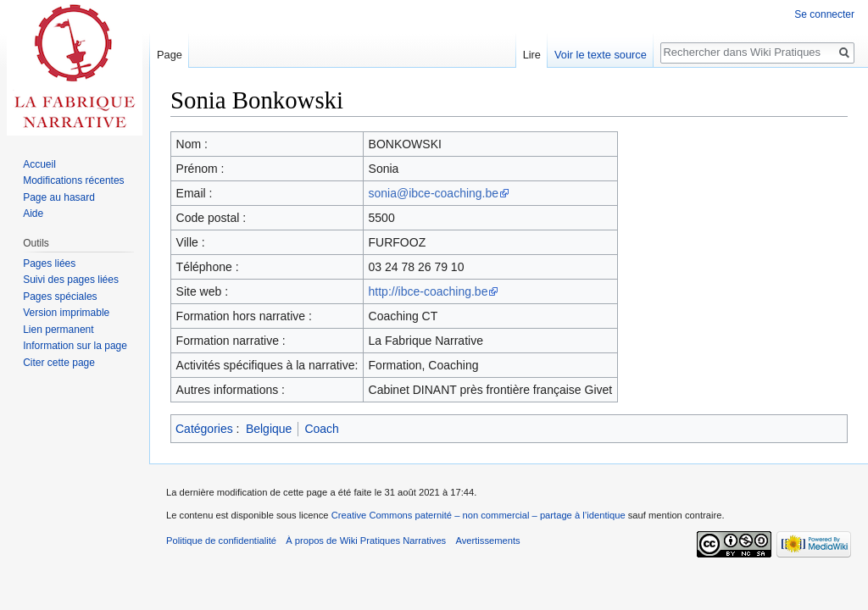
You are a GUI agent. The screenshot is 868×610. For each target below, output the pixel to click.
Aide (33, 213)
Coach (321, 429)
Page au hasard (59, 197)
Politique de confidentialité (221, 541)
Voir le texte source (601, 55)
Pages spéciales (60, 297)
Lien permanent (58, 330)
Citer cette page (59, 363)
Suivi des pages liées (71, 280)
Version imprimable (66, 313)
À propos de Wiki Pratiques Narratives (366, 541)
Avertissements (487, 541)
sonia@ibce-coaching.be (434, 193)
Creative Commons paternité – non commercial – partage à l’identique (479, 515)
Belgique (269, 429)
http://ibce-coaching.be (428, 291)
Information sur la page (75, 346)
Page (170, 55)
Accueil (39, 164)
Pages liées (49, 263)
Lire (532, 55)
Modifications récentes (73, 180)
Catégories (204, 429)
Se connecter (824, 14)
